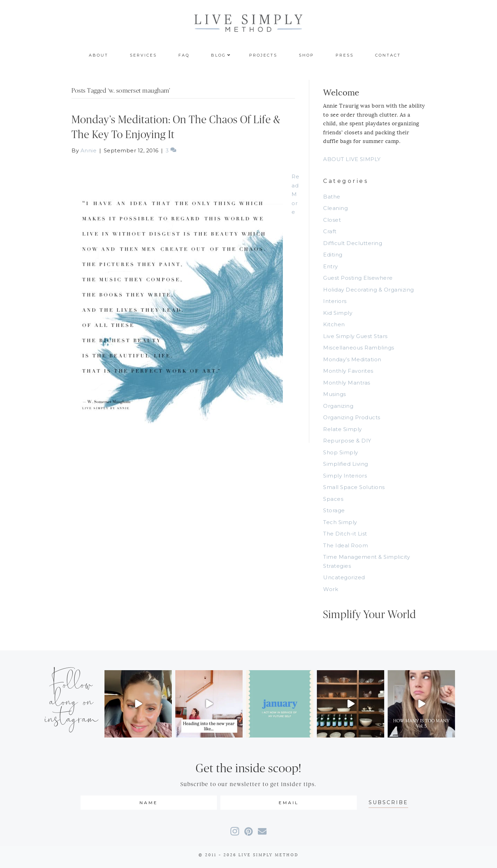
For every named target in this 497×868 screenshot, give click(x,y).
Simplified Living (346, 464)
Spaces (333, 499)
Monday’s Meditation (352, 359)
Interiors (335, 301)
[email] (289, 803)
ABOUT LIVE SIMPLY (352, 159)
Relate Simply (343, 429)
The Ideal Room (346, 545)
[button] (388, 803)
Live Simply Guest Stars (355, 336)
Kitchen (334, 324)
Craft (330, 231)
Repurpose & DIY (347, 441)
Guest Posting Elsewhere (358, 278)
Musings (335, 394)
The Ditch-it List (345, 534)
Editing (333, 255)
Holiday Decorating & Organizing (369, 290)
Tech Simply (340, 522)
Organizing (338, 406)
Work (331, 589)
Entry (331, 266)
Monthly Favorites (348, 371)
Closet (332, 220)
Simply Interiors (345, 476)
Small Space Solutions (354, 487)
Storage (334, 510)
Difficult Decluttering (353, 243)
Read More (295, 194)
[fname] (149, 803)
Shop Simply (341, 452)
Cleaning (335, 208)
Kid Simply (338, 313)
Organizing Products (352, 417)
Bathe (332, 197)
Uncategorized (344, 577)
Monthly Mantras (347, 383)
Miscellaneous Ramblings (359, 348)
